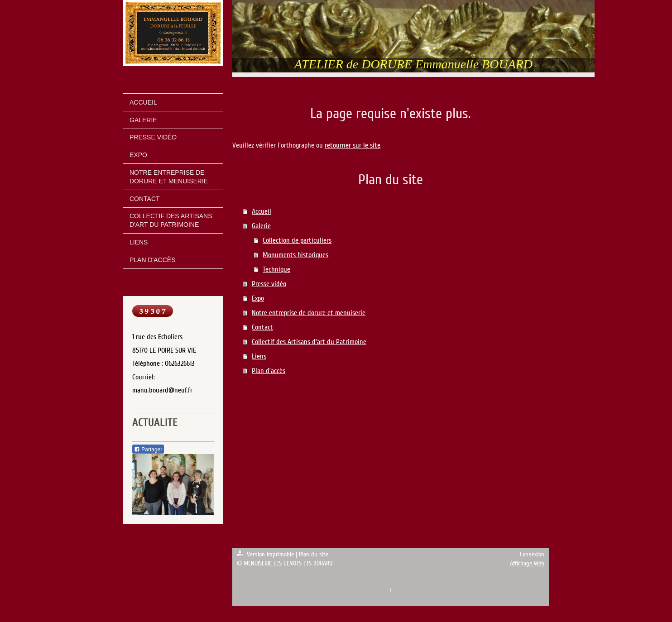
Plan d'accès (269, 371)
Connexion (532, 554)
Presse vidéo (269, 284)
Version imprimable (266, 554)
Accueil (262, 211)
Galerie (261, 226)
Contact (262, 327)
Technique (276, 269)
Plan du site (314, 554)
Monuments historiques (295, 255)
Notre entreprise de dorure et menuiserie (309, 313)
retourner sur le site (353, 145)
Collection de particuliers (297, 240)
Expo (258, 298)
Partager (148, 450)
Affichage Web (527, 563)
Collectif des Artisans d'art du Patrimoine (309, 342)
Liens (259, 356)
